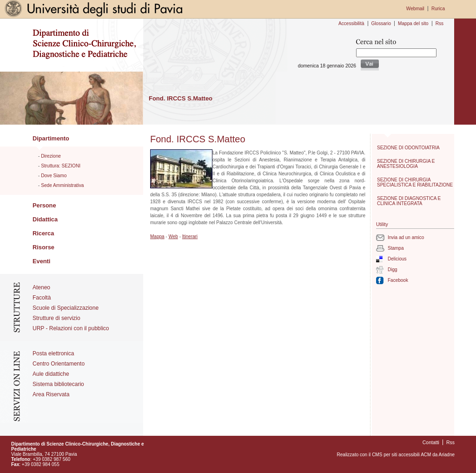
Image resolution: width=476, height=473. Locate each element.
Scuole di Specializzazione (66, 308)
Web (173, 236)
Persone (44, 205)
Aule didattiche (51, 374)
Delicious (397, 259)
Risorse (43, 247)
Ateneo (41, 287)
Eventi (41, 261)
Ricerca (43, 233)
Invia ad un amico (406, 237)
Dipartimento (51, 138)
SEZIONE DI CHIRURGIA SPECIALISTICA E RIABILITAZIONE (415, 182)
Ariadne (447, 455)
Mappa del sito (413, 23)
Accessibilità (351, 23)
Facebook (398, 280)
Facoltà (42, 298)
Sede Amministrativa (62, 185)
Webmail (415, 9)
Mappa (157, 236)
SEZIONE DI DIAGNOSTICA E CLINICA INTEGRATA (409, 201)
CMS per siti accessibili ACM (401, 455)
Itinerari (190, 236)
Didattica (45, 219)
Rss (440, 23)
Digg (393, 270)
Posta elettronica (53, 353)
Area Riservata (51, 394)
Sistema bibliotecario (58, 384)
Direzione (51, 156)
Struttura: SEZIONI (61, 166)
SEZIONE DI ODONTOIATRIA (408, 148)
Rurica (438, 9)
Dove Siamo (54, 176)
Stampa (396, 248)
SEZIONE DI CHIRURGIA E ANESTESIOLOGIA (406, 164)
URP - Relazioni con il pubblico (71, 328)
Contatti (431, 442)
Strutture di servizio (56, 318)
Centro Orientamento (59, 364)
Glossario (381, 23)
